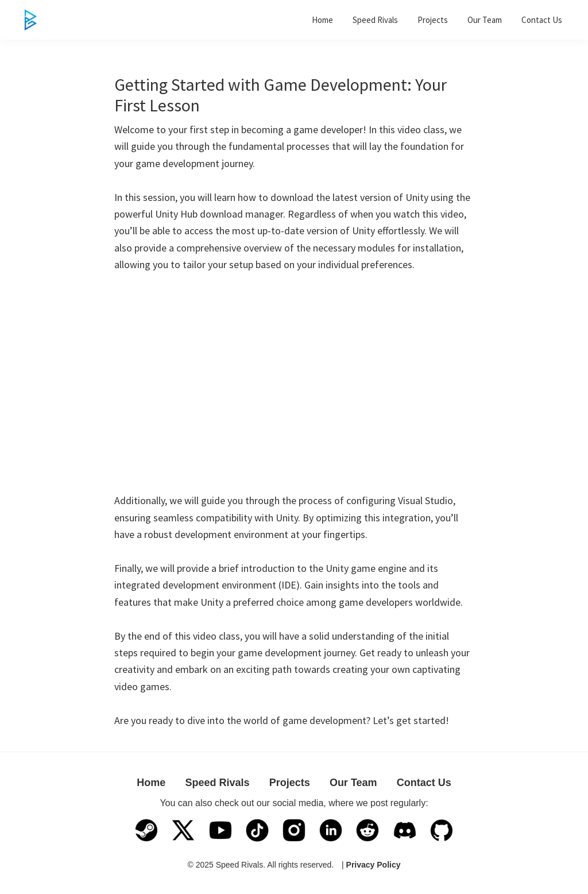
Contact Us (424, 783)
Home (151, 783)
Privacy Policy (374, 865)
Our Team (353, 783)
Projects (290, 783)
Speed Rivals (217, 783)
